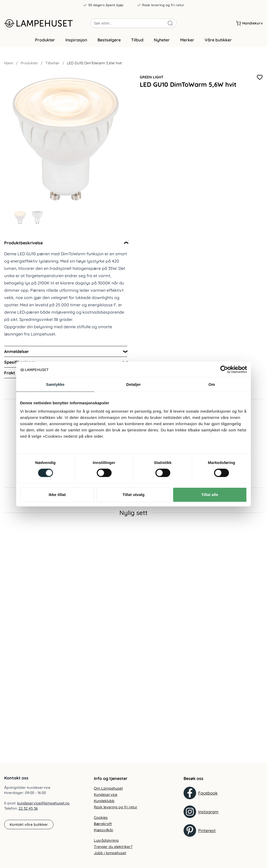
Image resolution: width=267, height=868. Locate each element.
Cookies (101, 817)
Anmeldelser (17, 351)
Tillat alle (210, 495)
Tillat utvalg (133, 495)
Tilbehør (53, 63)
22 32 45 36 (28, 808)
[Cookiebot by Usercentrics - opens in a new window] (224, 369)
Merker (187, 40)
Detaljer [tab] (133, 384)
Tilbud (137, 40)
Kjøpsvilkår (104, 830)
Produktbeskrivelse (23, 243)
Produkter (45, 40)
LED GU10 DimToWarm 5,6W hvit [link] (94, 63)
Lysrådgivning (106, 840)
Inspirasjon (76, 40)
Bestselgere (109, 40)
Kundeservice (106, 795)
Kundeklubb (104, 801)
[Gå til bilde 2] (37, 218)
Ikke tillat (57, 495)
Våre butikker (218, 40)
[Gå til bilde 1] (20, 218)
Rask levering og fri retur (161, 5)
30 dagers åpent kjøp (103, 5)
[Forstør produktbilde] (66, 139)
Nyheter (162, 40)
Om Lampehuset (108, 788)
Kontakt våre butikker (29, 824)
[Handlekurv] (249, 23)
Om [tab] (212, 384)
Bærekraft (103, 824)
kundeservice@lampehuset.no (43, 803)
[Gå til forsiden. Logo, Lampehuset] (47, 23)
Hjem (9, 63)
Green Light (152, 77)
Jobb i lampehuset (110, 853)
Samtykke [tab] (55, 384)
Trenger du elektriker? (113, 847)
